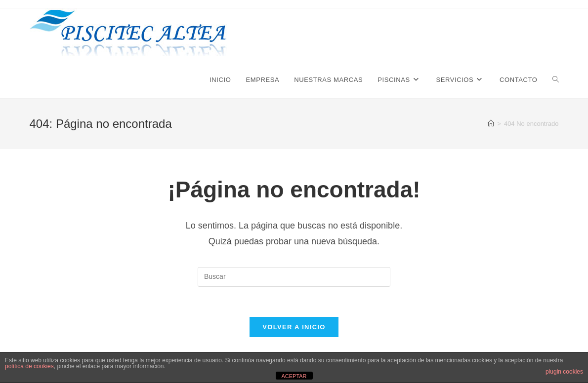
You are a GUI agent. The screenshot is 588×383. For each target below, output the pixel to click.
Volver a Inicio (294, 327)
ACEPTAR (294, 376)
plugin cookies (564, 372)
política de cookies (29, 366)
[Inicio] (491, 124)
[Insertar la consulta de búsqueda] (294, 277)
